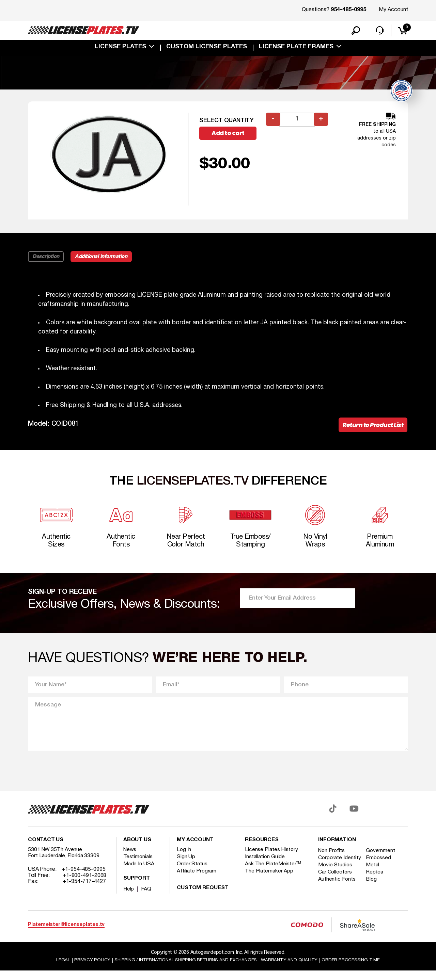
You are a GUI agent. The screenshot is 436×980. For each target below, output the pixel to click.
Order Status (192, 873)
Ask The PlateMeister (273, 873)
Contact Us (46, 849)
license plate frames (296, 48)
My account (195, 849)
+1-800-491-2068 (85, 884)
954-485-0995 (348, 10)
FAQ (147, 898)
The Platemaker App (269, 880)
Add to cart (231, 138)
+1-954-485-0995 (84, 878)
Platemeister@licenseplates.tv (66, 934)
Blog (373, 894)
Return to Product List (371, 430)
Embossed (380, 867)
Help (129, 898)
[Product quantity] (297, 124)
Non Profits (332, 860)
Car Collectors (336, 887)
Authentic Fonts (337, 894)
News (130, 859)
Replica (376, 887)
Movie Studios (336, 880)
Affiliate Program (197, 880)
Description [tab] (46, 261)
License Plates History (272, 859)
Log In (184, 859)
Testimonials (138, 866)
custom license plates (207, 48)
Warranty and (292, 969)
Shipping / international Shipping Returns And (185, 969)
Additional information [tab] (104, 261)
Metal (374, 880)
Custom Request (203, 897)
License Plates (120, 48)
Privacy (88, 969)
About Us (137, 849)
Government (382, 860)
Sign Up (186, 866)
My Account (393, 10)
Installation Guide (265, 866)
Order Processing (355, 969)
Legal (58, 969)
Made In (139, 873)
